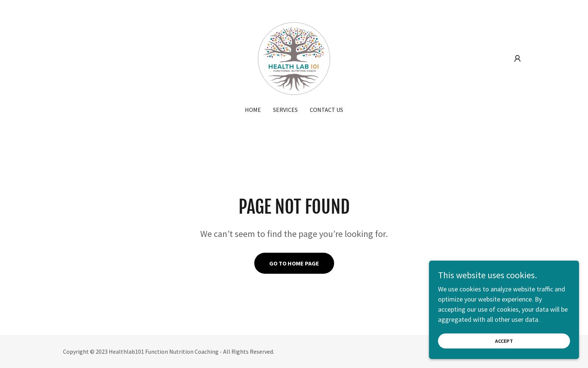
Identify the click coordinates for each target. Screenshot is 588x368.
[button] (517, 59)
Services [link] (285, 110)
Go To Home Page (294, 263)
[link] (294, 58)
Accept (504, 351)
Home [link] (253, 110)
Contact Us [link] (326, 110)
